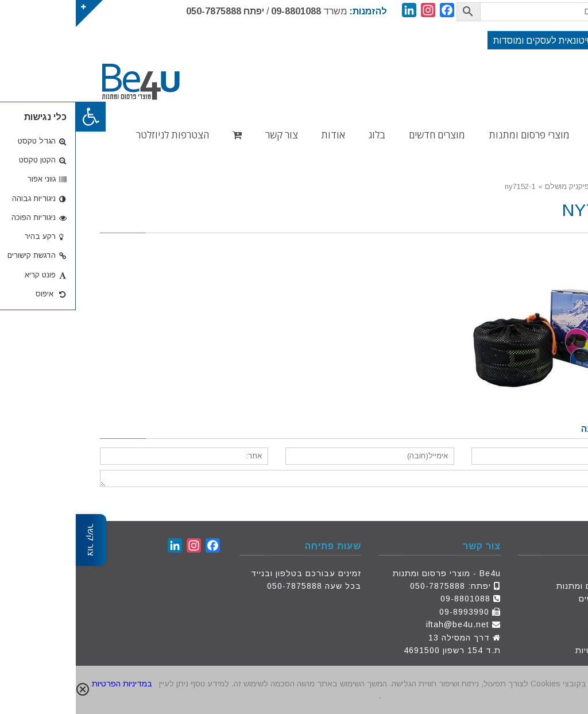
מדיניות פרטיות (529, 650)
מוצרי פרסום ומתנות (519, 586)
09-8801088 (220, 11)
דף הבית (541, 573)
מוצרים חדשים (531, 599)
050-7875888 (138, 11)
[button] (15, 117)
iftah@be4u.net (382, 624)
